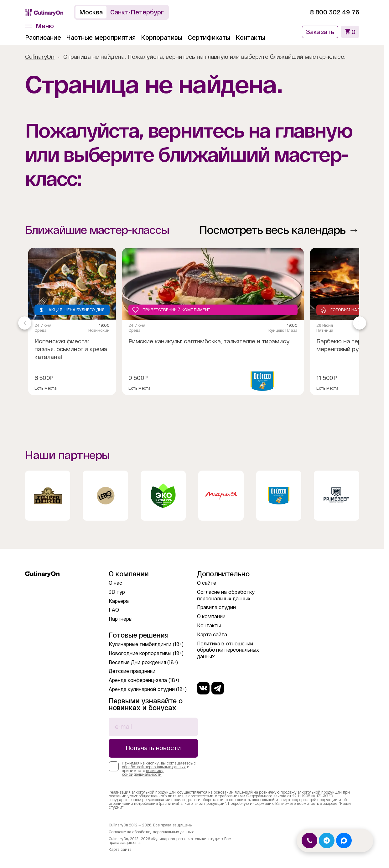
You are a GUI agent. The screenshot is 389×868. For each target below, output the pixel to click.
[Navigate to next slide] (360, 323)
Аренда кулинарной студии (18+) (148, 689)
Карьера (119, 601)
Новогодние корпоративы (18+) (146, 653)
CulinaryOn (40, 57)
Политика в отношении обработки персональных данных (228, 650)
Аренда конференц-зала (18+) (144, 680)
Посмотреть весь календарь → (279, 230)
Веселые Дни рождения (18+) (143, 662)
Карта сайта (212, 635)
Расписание (43, 38)
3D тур (117, 592)
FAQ (114, 610)
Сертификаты (209, 38)
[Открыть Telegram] (327, 840)
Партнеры (121, 619)
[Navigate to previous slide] (25, 323)
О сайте (207, 583)
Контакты (250, 38)
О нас (115, 583)
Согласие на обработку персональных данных (151, 832)
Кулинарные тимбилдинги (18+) (146, 644)
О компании (211, 616)
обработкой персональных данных (154, 767)
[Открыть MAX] (344, 840)
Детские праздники (132, 671)
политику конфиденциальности (143, 773)
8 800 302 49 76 (335, 12)
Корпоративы (162, 38)
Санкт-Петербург (137, 12)
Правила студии (216, 607)
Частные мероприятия (101, 38)
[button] (39, 26)
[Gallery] (192, 323)
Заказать (320, 32)
